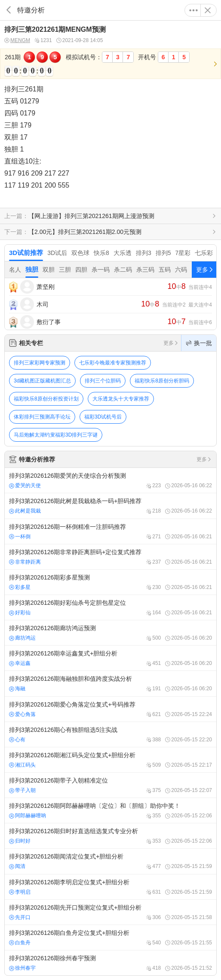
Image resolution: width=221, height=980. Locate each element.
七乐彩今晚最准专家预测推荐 (113, 363)
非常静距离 (25, 562)
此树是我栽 (25, 511)
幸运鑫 (20, 663)
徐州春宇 (22, 968)
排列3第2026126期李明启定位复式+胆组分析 (110, 887)
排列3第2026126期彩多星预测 (110, 582)
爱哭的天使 (25, 485)
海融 (17, 689)
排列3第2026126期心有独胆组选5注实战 (110, 734)
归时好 (20, 841)
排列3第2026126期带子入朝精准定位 (110, 785)
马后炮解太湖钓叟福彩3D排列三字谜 (56, 435)
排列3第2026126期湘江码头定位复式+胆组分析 (110, 760)
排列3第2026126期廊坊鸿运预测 (110, 633)
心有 (17, 740)
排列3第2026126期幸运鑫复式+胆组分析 (110, 658)
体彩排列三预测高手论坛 (42, 417)
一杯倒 (20, 537)
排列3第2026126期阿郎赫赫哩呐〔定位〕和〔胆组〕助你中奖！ (110, 810)
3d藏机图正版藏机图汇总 (42, 381)
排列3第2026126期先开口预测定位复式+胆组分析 (110, 912)
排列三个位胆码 (103, 381)
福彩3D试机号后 (103, 417)
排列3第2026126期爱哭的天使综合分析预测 (110, 480)
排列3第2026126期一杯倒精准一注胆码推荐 (110, 531)
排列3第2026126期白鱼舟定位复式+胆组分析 (110, 938)
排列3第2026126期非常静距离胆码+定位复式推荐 (110, 557)
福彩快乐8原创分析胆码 (162, 381)
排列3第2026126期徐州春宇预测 (110, 963)
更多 (193, 10)
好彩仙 (20, 613)
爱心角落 (22, 714)
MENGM (17, 41)
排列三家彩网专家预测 (40, 363)
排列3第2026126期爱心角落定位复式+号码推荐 (110, 709)
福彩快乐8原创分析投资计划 (46, 399)
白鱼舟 (20, 943)
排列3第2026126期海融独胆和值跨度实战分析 (110, 683)
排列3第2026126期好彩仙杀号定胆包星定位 (110, 607)
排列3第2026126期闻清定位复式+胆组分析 (110, 861)
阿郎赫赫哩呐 (28, 816)
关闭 (208, 10)
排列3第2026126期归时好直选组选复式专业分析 (110, 836)
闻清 (17, 866)
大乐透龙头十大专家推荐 (121, 399)
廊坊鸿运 (22, 638)
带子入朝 (22, 790)
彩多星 (20, 587)
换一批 (199, 343)
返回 (9, 10)
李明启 (20, 892)
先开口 (20, 917)
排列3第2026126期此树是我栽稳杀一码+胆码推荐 (110, 506)
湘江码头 (22, 765)
